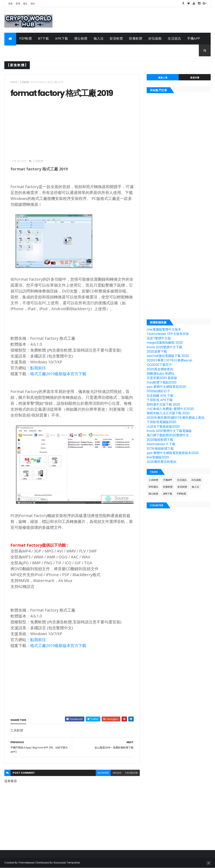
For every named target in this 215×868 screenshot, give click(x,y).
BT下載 (43, 39)
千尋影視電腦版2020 (161, 422)
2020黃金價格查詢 (160, 369)
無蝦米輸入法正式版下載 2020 (168, 413)
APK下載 (62, 39)
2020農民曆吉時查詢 (161, 462)
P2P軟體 (26, 39)
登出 (33, 4)
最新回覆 (195, 78)
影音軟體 (116, 39)
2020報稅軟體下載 (160, 440)
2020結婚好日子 (158, 391)
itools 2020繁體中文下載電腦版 (169, 431)
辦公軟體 (81, 39)
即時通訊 (153, 487)
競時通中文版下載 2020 (163, 404)
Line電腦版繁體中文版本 (164, 329)
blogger (103, 773)
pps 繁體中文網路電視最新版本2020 (173, 453)
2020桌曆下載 (157, 351)
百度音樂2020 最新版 (162, 378)
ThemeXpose (26, 863)
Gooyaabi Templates (67, 863)
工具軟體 (14, 50)
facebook (132, 773)
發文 (25, 4)
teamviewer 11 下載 (161, 444)
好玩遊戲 (155, 39)
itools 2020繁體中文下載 (164, 347)
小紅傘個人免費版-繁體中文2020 (170, 409)
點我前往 (38, 368)
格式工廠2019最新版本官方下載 (58, 374)
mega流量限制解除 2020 (165, 343)
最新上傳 (163, 78)
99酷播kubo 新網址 (161, 374)
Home (14, 82)
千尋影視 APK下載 (160, 400)
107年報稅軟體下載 (160, 449)
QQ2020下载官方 (159, 365)
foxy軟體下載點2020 (162, 382)
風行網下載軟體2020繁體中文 (168, 435)
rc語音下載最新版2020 (163, 427)
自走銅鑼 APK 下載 (160, 396)
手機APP (194, 39)
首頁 (11, 4)
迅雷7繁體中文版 (159, 338)
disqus (117, 773)
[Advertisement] (44, 128)
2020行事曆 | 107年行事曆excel (169, 360)
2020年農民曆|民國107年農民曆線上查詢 (176, 418)
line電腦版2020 (158, 457)
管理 (18, 4)
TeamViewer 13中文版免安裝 (168, 334)
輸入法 (99, 39)
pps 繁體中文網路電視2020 (166, 387)
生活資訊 (174, 39)
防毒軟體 (136, 39)
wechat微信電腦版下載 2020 (168, 356)
